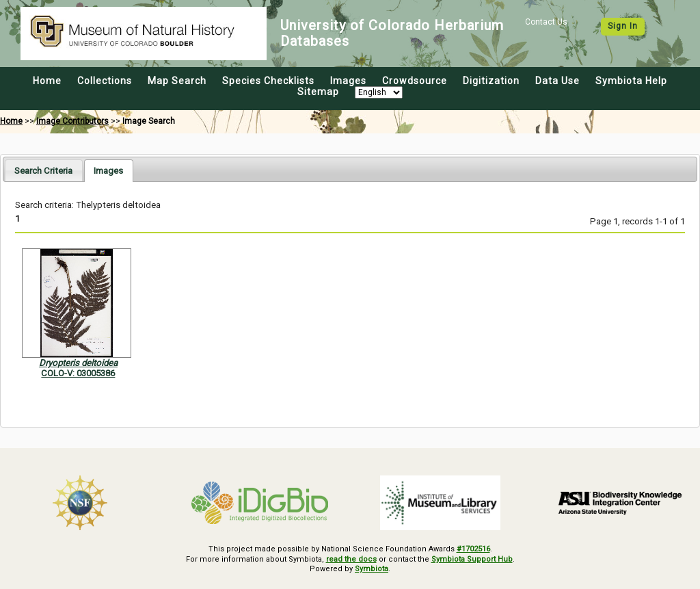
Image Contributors (72, 121)
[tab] (43, 170)
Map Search (177, 81)
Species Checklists (268, 81)
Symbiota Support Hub (472, 559)
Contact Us (546, 22)
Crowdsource (415, 81)
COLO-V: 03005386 (78, 373)
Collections (105, 81)
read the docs (351, 559)
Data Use (557, 81)
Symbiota (372, 569)
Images (348, 81)
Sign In (623, 26)
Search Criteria (43, 171)
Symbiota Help (631, 81)
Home (47, 81)
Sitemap (318, 92)
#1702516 (473, 549)
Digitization (491, 81)
